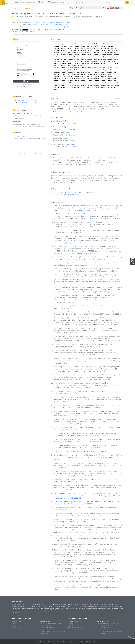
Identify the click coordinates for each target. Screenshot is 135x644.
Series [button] (42, 2)
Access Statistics (22, 136)
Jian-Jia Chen (30, 17)
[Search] (115, 2)
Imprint (81, 641)
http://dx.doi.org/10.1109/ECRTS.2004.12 (87, 210)
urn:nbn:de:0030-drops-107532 (30, 102)
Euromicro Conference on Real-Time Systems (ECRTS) (50, 27)
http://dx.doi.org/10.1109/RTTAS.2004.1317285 (104, 218)
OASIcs (15, 625)
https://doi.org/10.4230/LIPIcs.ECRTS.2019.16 (67, 111)
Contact (94, 641)
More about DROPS (19, 613)
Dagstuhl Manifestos (47, 627)
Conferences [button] (67, 2)
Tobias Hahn (43, 17)
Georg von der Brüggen (90, 17)
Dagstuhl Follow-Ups (19, 627)
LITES (43, 629)
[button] (25, 2)
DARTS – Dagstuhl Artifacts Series (51, 623)
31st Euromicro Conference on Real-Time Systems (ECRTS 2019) (51, 22)
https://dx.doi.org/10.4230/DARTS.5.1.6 (66, 194)
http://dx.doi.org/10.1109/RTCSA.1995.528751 (69, 416)
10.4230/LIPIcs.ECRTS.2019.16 (29, 100)
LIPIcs (14, 623)
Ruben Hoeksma (56, 17)
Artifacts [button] (81, 2)
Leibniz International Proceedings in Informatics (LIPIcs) (47, 25)
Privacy (88, 641)
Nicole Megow (72, 17)
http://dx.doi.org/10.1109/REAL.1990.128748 (92, 436)
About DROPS (72, 641)
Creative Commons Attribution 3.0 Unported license (44, 30)
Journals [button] (53, 2)
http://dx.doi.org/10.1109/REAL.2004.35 (67, 498)
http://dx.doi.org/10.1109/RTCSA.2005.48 (68, 243)
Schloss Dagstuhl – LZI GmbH (57, 641)
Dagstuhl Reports (46, 625)
